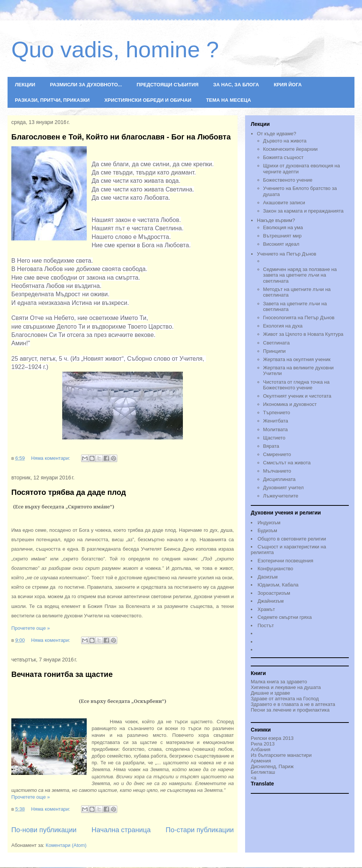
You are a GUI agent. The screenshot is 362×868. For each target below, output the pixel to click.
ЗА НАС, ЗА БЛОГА (236, 85)
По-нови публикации (44, 830)
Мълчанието (277, 471)
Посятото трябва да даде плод (69, 492)
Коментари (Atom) (66, 845)
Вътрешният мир (282, 236)
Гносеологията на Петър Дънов (299, 318)
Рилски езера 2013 (272, 738)
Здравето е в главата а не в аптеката (293, 704)
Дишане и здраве (270, 693)
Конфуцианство (275, 569)
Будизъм (267, 530)
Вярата (271, 446)
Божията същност (283, 157)
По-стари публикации (200, 830)
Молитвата (275, 429)
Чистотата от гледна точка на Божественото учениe (296, 385)
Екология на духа (283, 326)
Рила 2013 (263, 744)
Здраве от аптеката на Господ (285, 699)
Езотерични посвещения (285, 561)
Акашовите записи (284, 203)
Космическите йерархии (291, 149)
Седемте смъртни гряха (285, 617)
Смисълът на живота (287, 463)
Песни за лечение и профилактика (290, 710)
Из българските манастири (281, 755)
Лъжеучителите (281, 496)
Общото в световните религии (292, 539)
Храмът (266, 609)
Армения (261, 761)
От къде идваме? (276, 134)
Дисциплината (279, 479)
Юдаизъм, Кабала (278, 585)
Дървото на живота (285, 141)
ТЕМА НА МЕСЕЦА (228, 100)
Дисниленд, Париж (272, 766)
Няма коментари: (51, 458)
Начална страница (121, 830)
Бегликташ (263, 772)
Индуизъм (269, 523)
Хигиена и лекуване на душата (286, 687)
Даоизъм (268, 577)
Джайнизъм (271, 601)
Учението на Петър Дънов (303, 258)
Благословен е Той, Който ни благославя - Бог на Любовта (121, 137)
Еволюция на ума (283, 227)
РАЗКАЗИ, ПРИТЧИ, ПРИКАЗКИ (52, 100)
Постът (266, 625)
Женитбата (276, 421)
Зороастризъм (274, 593)
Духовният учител (284, 488)
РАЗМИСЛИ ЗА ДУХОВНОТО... (86, 85)
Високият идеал (281, 244)
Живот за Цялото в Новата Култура (303, 334)
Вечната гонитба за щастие (62, 674)
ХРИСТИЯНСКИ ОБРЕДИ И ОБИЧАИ (148, 100)
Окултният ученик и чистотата (297, 396)
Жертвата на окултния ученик (297, 359)
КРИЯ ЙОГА (288, 85)
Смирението (277, 454)
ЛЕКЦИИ (25, 85)
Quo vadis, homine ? (115, 50)
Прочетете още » (31, 628)
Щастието (274, 438)
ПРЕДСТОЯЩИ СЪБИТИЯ (167, 85)
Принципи (275, 351)
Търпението (277, 413)
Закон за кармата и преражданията (304, 211)
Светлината (277, 343)
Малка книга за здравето (279, 682)
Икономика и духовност (290, 404)
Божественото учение (288, 180)
